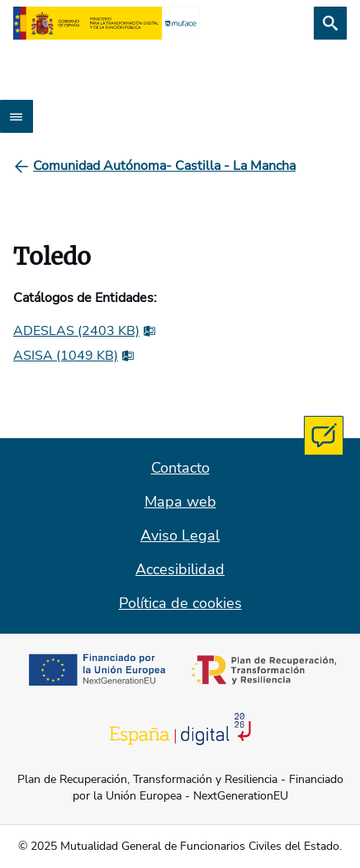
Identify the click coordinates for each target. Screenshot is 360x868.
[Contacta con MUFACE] (324, 436)
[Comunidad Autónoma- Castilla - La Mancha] (164, 166)
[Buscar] (330, 23)
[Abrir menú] (17, 116)
